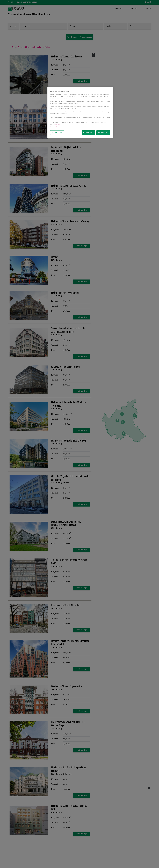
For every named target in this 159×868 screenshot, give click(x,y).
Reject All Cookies (88, 132)
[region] (80, 112)
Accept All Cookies (103, 132)
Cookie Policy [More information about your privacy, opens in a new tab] (57, 124)
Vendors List (54, 127)
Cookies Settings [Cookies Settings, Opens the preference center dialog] (57, 132)
